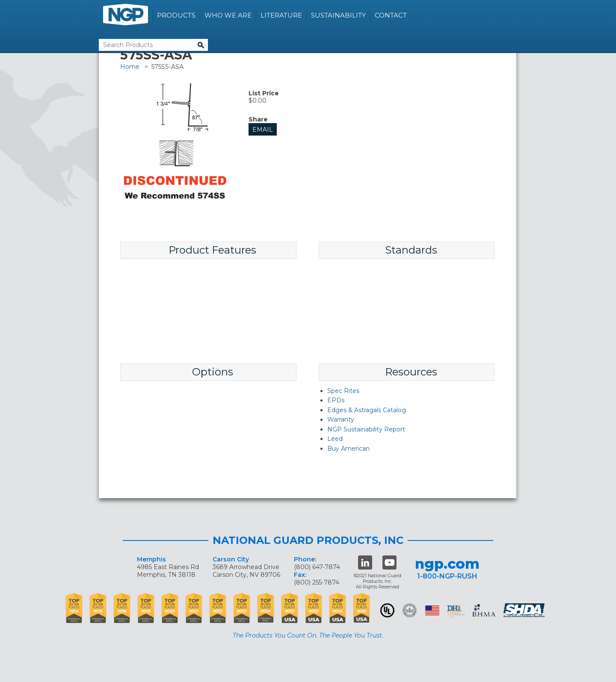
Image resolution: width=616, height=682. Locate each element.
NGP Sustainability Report (366, 429)
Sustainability (338, 15)
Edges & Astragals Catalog (367, 410)
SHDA (525, 610)
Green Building (410, 610)
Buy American (348, 449)
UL (387, 610)
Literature (281, 15)
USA (432, 610)
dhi (456, 612)
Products (176, 15)
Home (130, 67)
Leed (335, 439)
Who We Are (228, 15)
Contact (391, 15)
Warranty (341, 419)
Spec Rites (343, 391)
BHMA (484, 610)
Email (263, 130)
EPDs (336, 400)
